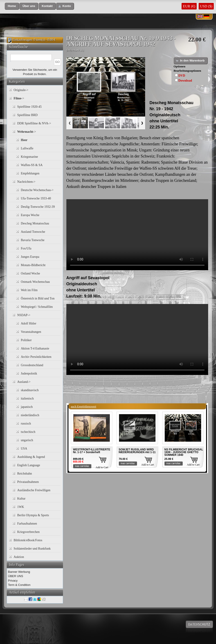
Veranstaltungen (31, 332)
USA (24, 449)
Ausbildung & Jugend (31, 457)
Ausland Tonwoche (33, 232)
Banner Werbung (19, 572)
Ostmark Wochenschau (35, 282)
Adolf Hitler (29, 323)
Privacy (13, 581)
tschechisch (28, 432)
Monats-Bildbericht (33, 265)
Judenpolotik (29, 373)
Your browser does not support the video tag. (137, 235)
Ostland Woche (30, 273)
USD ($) (206, 6)
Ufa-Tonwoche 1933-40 (36, 198)
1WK (21, 507)
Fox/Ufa (26, 248)
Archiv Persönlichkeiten (36, 357)
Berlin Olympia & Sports (33, 515)
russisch (26, 424)
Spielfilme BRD (28, 115)
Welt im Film (29, 290)
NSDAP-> (24, 315)
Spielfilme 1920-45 (30, 107)
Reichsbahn (25, 474)
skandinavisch (30, 390)
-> (19, 98)
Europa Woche (30, 215)
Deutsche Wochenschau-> (37, 190)
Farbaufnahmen (27, 524)
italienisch (27, 399)
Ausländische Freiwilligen (34, 490)
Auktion (19, 557)
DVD (182, 76)
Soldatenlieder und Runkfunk (32, 549)
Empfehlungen (30, 173)
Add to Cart (102, 467)
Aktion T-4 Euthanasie (35, 348)
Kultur (21, 499)
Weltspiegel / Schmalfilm (37, 307)
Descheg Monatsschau (35, 223)
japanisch (27, 407)
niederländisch (30, 415)
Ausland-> (24, 382)
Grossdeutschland (32, 365)
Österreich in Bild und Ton (38, 298)
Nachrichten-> (26, 182)
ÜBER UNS (16, 576)
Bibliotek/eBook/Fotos (28, 540)
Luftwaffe (27, 148)
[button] (12, 6)
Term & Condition (19, 585)
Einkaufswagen (22, 40)
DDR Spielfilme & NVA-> (34, 123)
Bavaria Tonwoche (33, 240)
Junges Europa (30, 257)
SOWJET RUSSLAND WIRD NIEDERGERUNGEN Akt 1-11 (137, 451)
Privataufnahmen (28, 482)
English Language (29, 465)
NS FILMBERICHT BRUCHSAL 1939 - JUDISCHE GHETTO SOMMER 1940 (184, 452)
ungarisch (27, 440)
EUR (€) (189, 6)
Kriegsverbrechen (29, 532)
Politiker (26, 340)
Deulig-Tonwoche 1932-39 (38, 207)
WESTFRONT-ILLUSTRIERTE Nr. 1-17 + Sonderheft (92, 451)
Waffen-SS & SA (32, 165)
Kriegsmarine (29, 157)
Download (185, 81)
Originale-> (21, 90)
